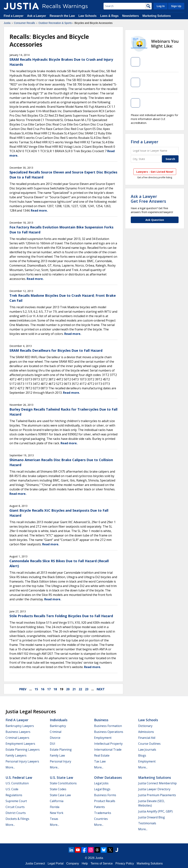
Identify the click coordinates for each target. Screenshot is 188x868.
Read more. (39, 210)
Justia (7, 23)
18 (55, 689)
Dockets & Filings (17, 819)
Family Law (57, 755)
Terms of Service (102, 863)
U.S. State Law (61, 777)
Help (85, 863)
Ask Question (155, 220)
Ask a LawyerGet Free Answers (148, 199)
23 (87, 689)
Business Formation (108, 726)
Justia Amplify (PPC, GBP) (155, 811)
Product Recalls (105, 801)
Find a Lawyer (14, 16)
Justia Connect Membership (157, 783)
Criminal (56, 732)
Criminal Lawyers (17, 738)
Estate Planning (61, 750)
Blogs (142, 755)
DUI (53, 744)
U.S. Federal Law (19, 777)
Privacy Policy (125, 863)
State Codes (58, 789)
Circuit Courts (15, 807)
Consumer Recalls (24, 23)
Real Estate (102, 755)
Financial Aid (147, 738)
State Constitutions (63, 783)
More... (10, 767)
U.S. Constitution (17, 783)
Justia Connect (35, 863)
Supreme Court (16, 801)
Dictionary (145, 726)
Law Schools (87, 16)
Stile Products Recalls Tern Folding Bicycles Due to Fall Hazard (61, 616)
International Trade (108, 750)
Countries (101, 819)
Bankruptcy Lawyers (20, 726)
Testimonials (147, 823)
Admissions (146, 732)
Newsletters (131, 16)
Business (101, 720)
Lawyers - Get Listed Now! (155, 172)
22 (80, 689)
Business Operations (109, 732)
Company (73, 863)
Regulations (14, 795)
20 (68, 689)
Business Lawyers (18, 732)
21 (74, 689)
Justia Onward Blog (152, 817)
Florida (55, 807)
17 (49, 689)
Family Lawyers (16, 755)
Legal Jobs (101, 783)
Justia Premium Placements (157, 795)
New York (57, 813)
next (101, 689)
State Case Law (60, 795)
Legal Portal (55, 863)
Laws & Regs (109, 16)
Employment (103, 738)
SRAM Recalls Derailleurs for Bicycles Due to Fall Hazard (56, 350)
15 (36, 689)
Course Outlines (149, 744)
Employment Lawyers (20, 744)
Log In (161, 6)
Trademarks (103, 813)
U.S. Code (12, 789)
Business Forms (105, 795)
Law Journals (147, 750)
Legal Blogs (102, 789)
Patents (99, 807)
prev (23, 689)
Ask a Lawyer (37, 16)
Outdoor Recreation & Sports (55, 23)
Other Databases (108, 777)
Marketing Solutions (157, 16)
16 (43, 689)
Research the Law (62, 16)
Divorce (55, 738)
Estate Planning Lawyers (23, 750)
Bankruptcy (58, 726)
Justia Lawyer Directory (154, 789)
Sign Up (176, 6)
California (57, 801)
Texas (54, 819)
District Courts (16, 813)
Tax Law (100, 761)
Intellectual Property (108, 744)
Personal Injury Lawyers (22, 761)
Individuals (59, 720)
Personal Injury (60, 761)
